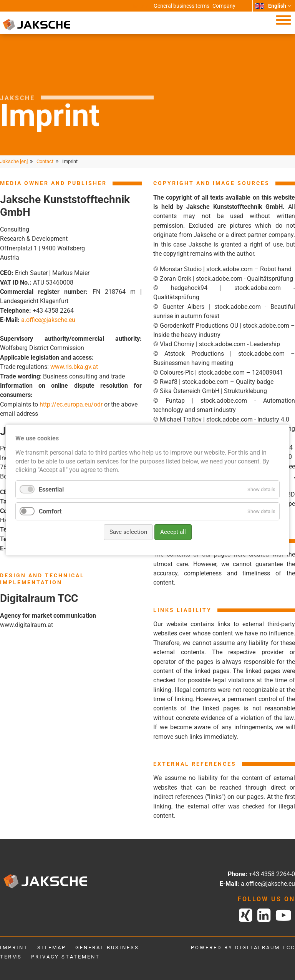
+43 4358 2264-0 (272, 874)
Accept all (173, 532)
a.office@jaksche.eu (48, 320)
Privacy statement (65, 957)
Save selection (128, 532)
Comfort (50, 511)
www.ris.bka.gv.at (74, 367)
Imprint (14, 947)
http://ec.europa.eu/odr (71, 404)
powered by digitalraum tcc (243, 947)
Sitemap (52, 947)
